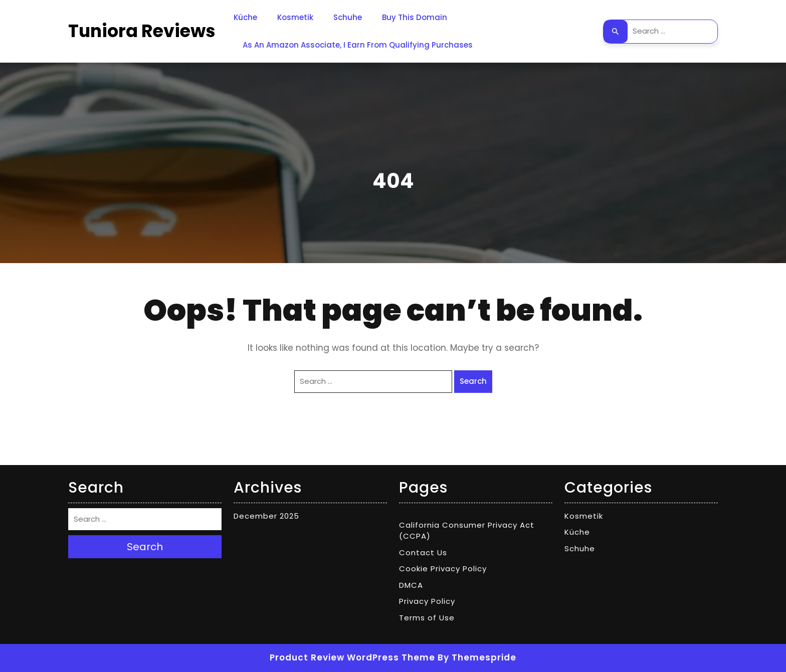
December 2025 (266, 516)
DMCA (411, 585)
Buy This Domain (415, 17)
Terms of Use (427, 618)
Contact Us (423, 552)
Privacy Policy (427, 601)
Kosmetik (295, 17)
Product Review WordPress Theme (352, 657)
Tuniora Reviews (142, 31)
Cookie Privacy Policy (443, 569)
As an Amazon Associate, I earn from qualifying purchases (358, 45)
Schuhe (348, 17)
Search (616, 32)
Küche (245, 17)
